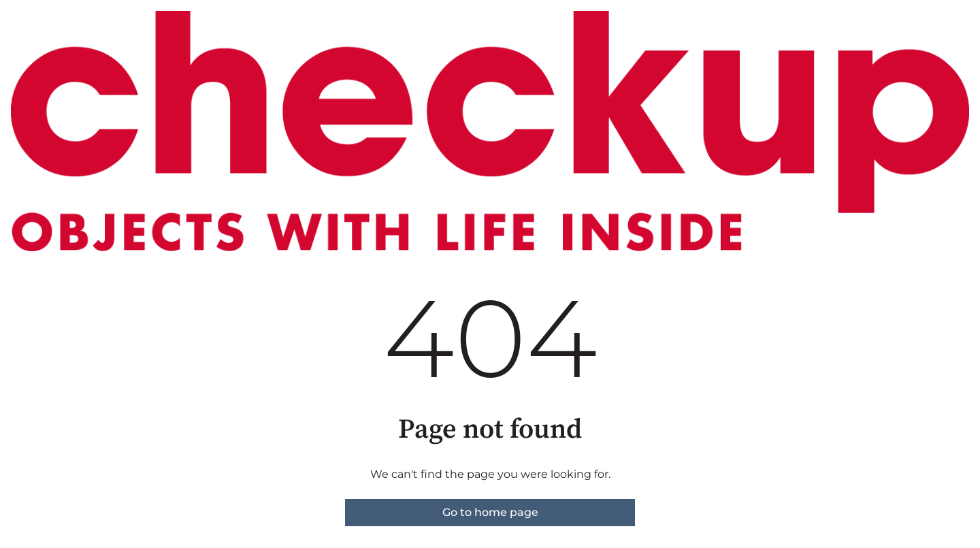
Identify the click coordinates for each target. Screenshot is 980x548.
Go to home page (490, 512)
